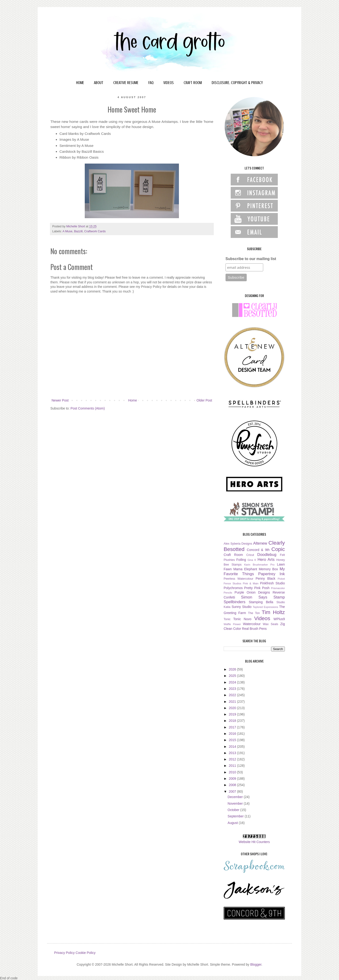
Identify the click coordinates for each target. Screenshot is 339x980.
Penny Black (266, 578)
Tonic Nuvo (242, 619)
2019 (233, 714)
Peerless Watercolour (238, 579)
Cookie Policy (86, 953)
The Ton (254, 613)
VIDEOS (169, 83)
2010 (233, 772)
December (236, 797)
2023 (233, 689)
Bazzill (78, 231)
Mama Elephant (245, 569)
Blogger (256, 964)
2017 (233, 727)
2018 (233, 721)
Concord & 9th (258, 550)
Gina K (252, 560)
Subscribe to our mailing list (251, 259)
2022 (233, 695)
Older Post (204, 400)
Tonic (227, 619)
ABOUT (99, 83)
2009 (233, 779)
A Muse (67, 231)
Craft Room (233, 555)
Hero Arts (266, 560)
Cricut (250, 555)
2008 (233, 785)
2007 (233, 791)
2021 (233, 702)
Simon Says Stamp (263, 597)
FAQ (151, 83)
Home (132, 400)
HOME (80, 83)
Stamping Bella (261, 602)
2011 (233, 766)
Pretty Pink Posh (257, 588)
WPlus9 (279, 619)
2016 (233, 734)
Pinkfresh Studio (272, 583)
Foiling (241, 560)
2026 (233, 669)
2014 (233, 747)
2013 (233, 753)
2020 (233, 708)
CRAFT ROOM (193, 83)
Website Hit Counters (254, 842)
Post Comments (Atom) (88, 408)
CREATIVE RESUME (126, 83)
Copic (278, 549)
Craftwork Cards (95, 231)
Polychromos (233, 588)
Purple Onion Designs (252, 592)
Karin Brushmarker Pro (259, 565)
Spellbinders (234, 602)
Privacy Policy (64, 953)
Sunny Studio (242, 607)
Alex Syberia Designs (238, 544)
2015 (233, 740)
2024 (233, 682)
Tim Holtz (273, 612)
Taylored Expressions (266, 607)
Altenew (260, 543)
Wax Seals (270, 624)
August (233, 823)
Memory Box (268, 569)
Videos (262, 618)
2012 (233, 759)
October (234, 810)
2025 (233, 676)
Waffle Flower (232, 624)
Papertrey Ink (272, 574)
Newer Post (60, 400)
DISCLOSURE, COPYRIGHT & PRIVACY (237, 83)
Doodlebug (267, 555)
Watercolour (252, 624)
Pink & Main (251, 583)
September (236, 816)
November (236, 803)
